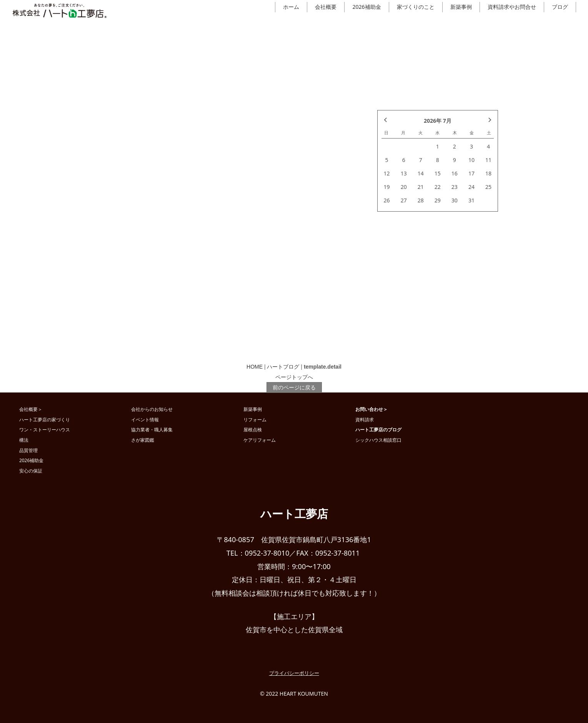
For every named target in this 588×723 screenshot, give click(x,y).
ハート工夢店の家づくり (45, 419)
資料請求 (365, 419)
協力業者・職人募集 (152, 429)
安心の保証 (31, 471)
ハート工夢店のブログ (378, 429)
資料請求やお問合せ (512, 7)
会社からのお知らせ (152, 409)
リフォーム (255, 419)
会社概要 (326, 7)
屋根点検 (253, 429)
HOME (255, 367)
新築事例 (461, 7)
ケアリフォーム (260, 440)
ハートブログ (283, 367)
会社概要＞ (31, 409)
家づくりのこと (416, 7)
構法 (24, 440)
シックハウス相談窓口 (378, 440)
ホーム (291, 7)
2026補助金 (366, 7)
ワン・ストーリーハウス (45, 429)
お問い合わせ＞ (371, 409)
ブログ (560, 7)
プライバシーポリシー (294, 673)
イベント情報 (145, 419)
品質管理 (28, 450)
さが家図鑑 (143, 440)
